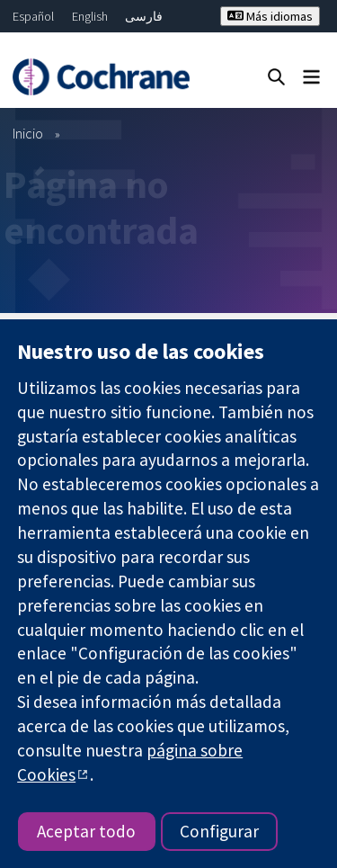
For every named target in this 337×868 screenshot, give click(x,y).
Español (33, 16)
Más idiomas (270, 16)
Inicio (28, 133)
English (90, 16)
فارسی (144, 16)
